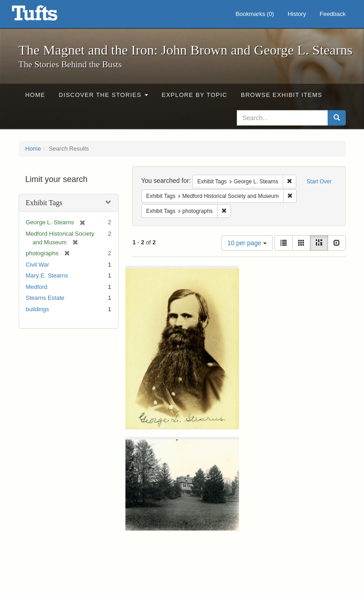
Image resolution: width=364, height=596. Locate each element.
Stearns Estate (45, 298)
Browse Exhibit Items (282, 95)
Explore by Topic (194, 95)
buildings (37, 309)
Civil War (38, 265)
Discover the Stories (103, 95)
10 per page (247, 243)
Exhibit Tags (44, 203)
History (297, 14)
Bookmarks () (255, 14)
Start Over (319, 182)
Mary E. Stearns (47, 275)
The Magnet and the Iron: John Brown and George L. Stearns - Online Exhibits (46, 16)
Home (35, 95)
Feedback (332, 14)
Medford (37, 287)
